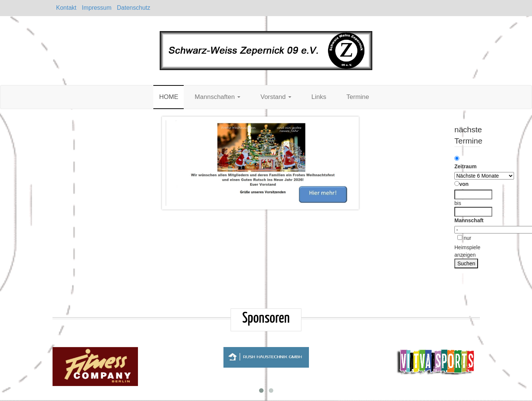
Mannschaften (217, 97)
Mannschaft (469, 220)
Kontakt (66, 8)
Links (319, 97)
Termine (358, 97)
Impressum (97, 8)
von (462, 184)
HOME (169, 97)
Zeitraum (465, 163)
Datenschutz (134, 8)
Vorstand (276, 97)
